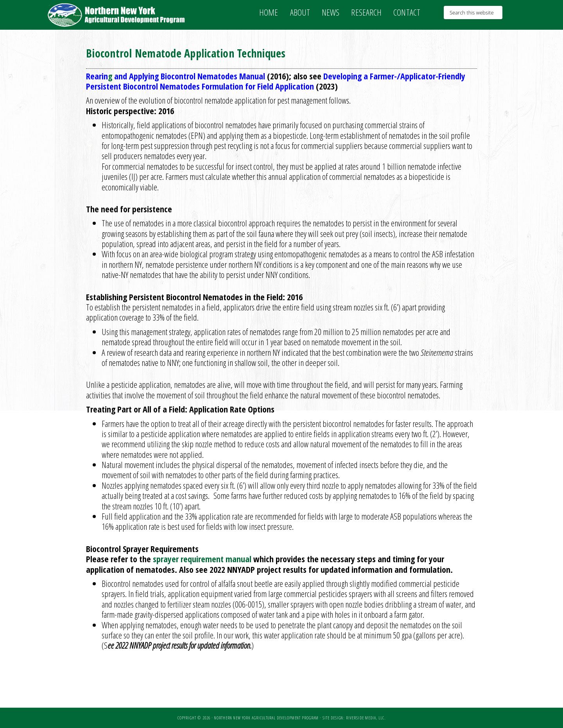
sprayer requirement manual (202, 559)
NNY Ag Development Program (117, 15)
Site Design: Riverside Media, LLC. (354, 718)
